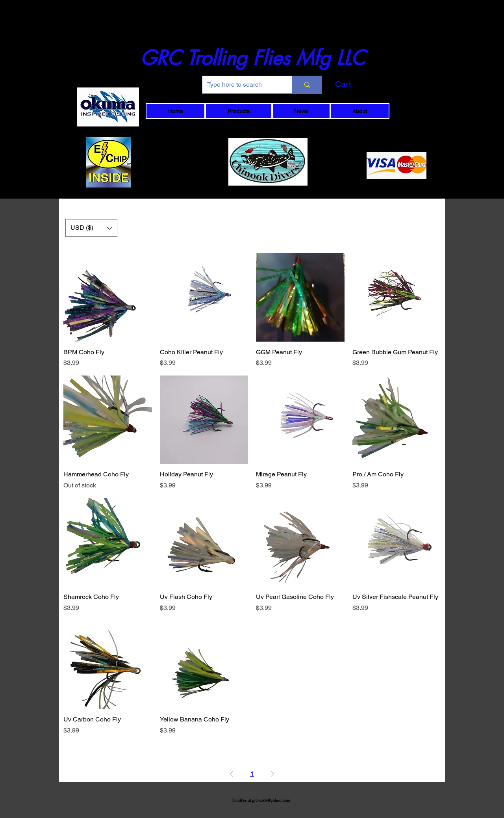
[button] (356, 84)
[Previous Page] (232, 774)
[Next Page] (272, 774)
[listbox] (91, 228)
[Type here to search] (241, 85)
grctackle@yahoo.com (271, 800)
